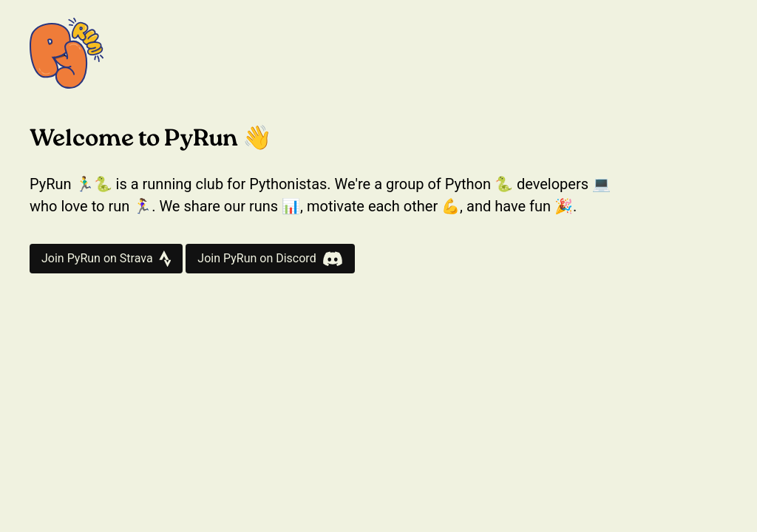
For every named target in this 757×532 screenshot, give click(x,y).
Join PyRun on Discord (270, 259)
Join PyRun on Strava (106, 259)
